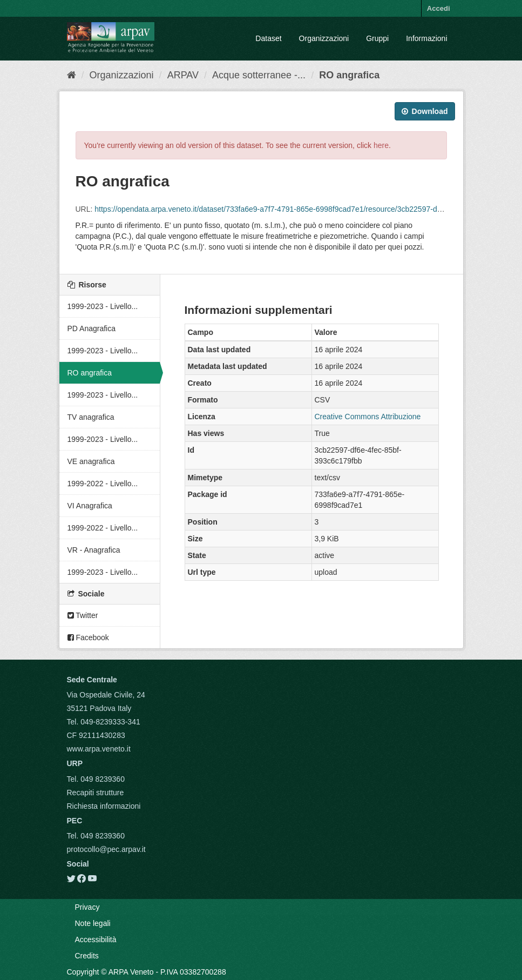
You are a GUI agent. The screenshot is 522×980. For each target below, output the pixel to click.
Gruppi (377, 38)
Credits (87, 956)
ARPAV (183, 75)
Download (425, 111)
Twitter (83, 615)
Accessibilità (96, 939)
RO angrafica (349, 75)
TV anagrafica (91, 417)
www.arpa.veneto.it (99, 749)
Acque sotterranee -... (259, 75)
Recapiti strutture (96, 793)
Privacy (87, 907)
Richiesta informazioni (104, 806)
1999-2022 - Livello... (103, 484)
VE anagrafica (91, 461)
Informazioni (426, 38)
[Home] (72, 75)
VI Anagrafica (90, 506)
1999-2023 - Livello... (103, 306)
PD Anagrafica (92, 328)
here (381, 145)
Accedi (439, 8)
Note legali (93, 923)
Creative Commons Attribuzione (368, 417)
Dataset (268, 38)
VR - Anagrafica (94, 550)
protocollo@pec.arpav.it (106, 849)
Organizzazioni (324, 38)
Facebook (88, 637)
